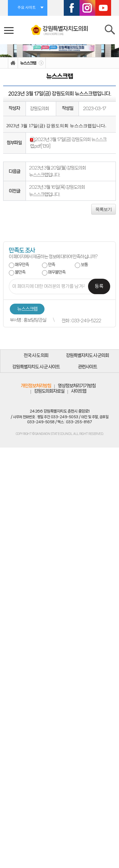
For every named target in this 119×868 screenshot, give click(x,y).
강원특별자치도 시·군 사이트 (36, 367)
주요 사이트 (27, 8)
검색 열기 (110, 31)
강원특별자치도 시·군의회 (87, 355)
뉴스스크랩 (28, 63)
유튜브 (103, 8)
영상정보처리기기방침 (77, 386)
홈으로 (13, 63)
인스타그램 (87, 8)
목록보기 (104, 209)
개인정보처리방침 (36, 386)
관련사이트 (87, 367)
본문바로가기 (0, 0)
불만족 (20, 272)
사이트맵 (79, 391)
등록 (99, 286)
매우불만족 (57, 272)
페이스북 (72, 8)
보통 (84, 265)
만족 (51, 265)
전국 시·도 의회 (36, 355)
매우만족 (22, 265)
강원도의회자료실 (49, 391)
